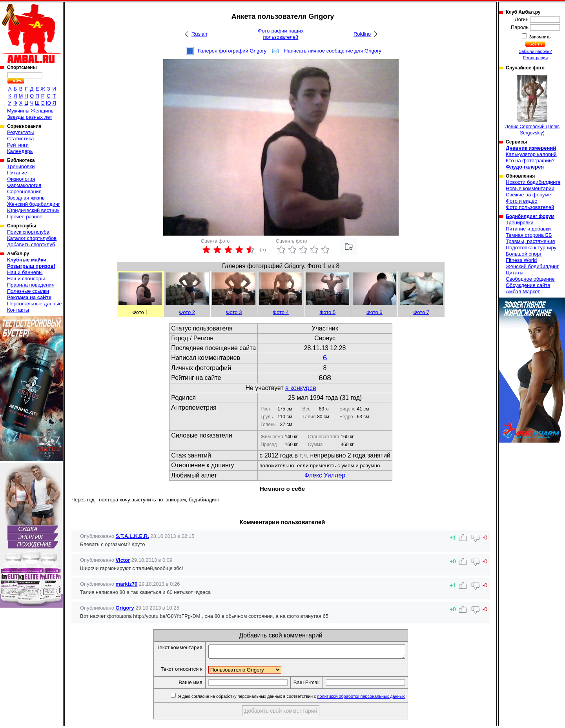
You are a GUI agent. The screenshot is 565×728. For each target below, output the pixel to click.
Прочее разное (25, 217)
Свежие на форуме (529, 195)
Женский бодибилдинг (34, 204)
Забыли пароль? (536, 51)
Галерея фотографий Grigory (232, 51)
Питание (17, 173)
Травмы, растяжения (530, 241)
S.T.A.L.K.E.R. (132, 536)
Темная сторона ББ (529, 235)
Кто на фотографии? (530, 161)
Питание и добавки (528, 229)
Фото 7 (421, 312)
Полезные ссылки (28, 291)
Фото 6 (375, 312)
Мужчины (18, 111)
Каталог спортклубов (32, 238)
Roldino (362, 34)
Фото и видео (522, 201)
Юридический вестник (33, 210)
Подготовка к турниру (531, 248)
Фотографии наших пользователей (281, 34)
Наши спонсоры (26, 279)
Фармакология (24, 185)
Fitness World (521, 260)
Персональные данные (35, 304)
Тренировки (21, 166)
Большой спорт (524, 254)
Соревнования (24, 192)
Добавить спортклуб (31, 244)
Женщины (43, 111)
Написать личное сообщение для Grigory (333, 51)
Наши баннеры (25, 272)
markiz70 (127, 584)
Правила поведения (31, 285)
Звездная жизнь (26, 198)
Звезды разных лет (30, 117)
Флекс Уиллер (325, 475)
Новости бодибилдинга (533, 182)
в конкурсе (301, 388)
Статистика (20, 139)
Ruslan (199, 34)
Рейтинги (18, 145)
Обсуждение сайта (528, 285)
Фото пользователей (530, 207)
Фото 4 (281, 312)
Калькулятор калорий (531, 154)
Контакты (18, 310)
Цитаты (515, 273)
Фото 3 (234, 312)
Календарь (20, 151)
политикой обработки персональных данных (373, 699)
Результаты (20, 132)
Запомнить (539, 37)
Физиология (21, 179)
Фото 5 (327, 312)
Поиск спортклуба (28, 232)
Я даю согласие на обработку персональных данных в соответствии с (303, 699)
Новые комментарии (530, 188)
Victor (123, 560)
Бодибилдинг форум (530, 216)
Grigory (125, 608)
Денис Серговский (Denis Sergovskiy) (532, 105)
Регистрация (535, 58)
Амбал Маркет (523, 291)
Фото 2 (187, 312)
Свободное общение (530, 279)
